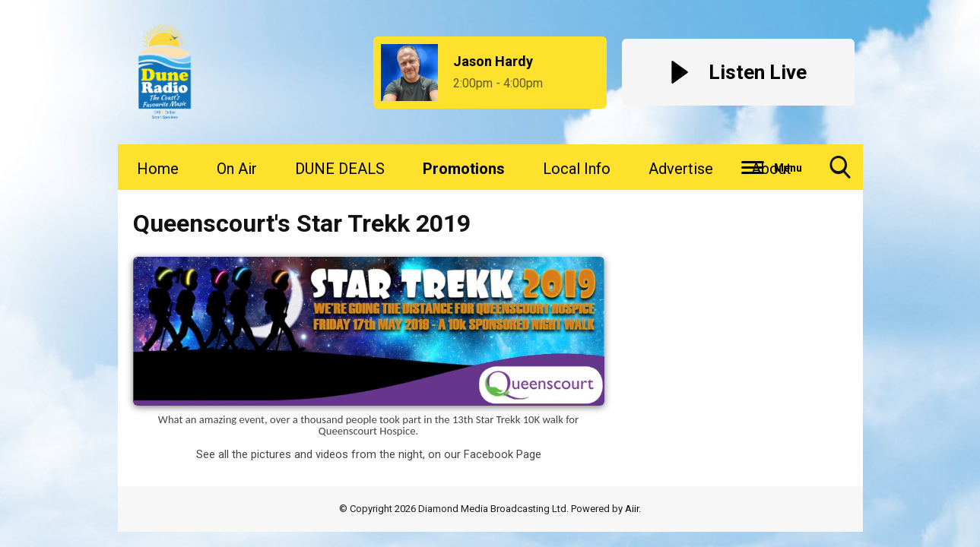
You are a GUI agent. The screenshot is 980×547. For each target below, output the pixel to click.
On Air (237, 169)
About (771, 169)
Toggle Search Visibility (840, 173)
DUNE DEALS (340, 169)
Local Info (577, 169)
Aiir (632, 509)
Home (158, 169)
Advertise (681, 169)
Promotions (464, 169)
